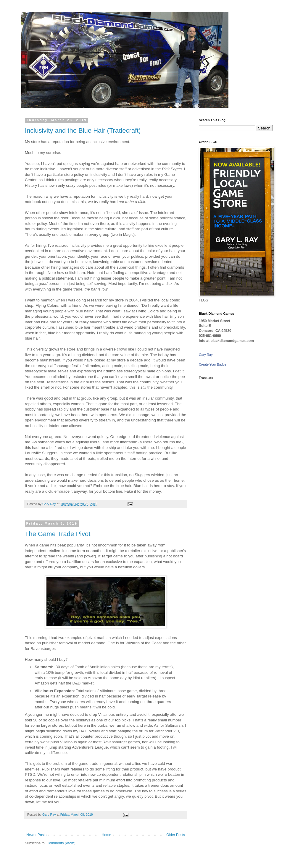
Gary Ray (206, 355)
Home (107, 835)
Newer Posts (36, 835)
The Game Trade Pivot (58, 534)
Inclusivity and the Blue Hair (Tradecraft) (83, 130)
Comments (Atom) (61, 843)
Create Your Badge (213, 364)
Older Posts (176, 835)
